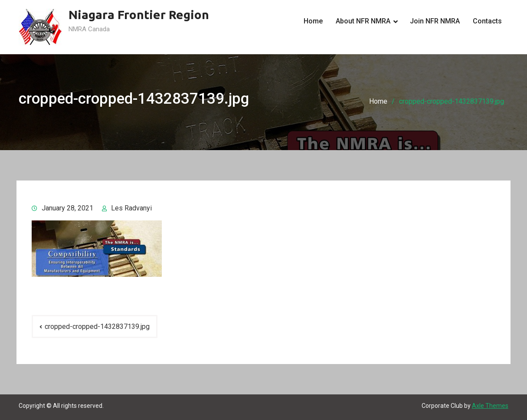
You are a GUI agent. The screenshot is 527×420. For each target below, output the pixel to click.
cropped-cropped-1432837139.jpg (97, 326)
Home (313, 21)
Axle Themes (490, 406)
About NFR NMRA (363, 21)
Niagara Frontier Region (139, 15)
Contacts (487, 21)
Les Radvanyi (131, 208)
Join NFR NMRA (435, 21)
